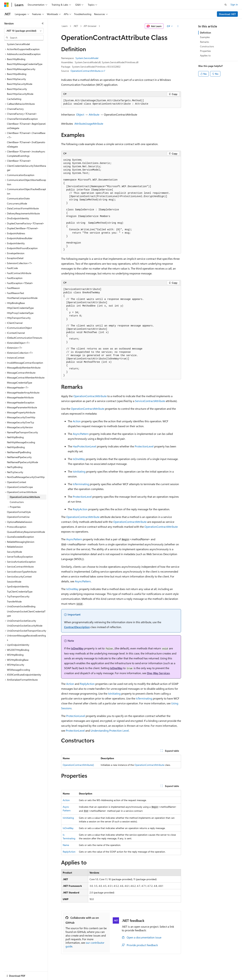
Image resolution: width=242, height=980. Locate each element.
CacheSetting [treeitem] (14, 99)
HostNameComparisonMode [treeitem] (22, 298)
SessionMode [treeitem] (14, 582)
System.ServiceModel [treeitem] (18, 44)
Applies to (205, 55)
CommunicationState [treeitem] (18, 198)
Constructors (207, 46)
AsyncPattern (81, 434)
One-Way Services (158, 673)
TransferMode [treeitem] (14, 601)
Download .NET (227, 14)
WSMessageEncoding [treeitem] (18, 670)
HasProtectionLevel (84, 446)
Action (77, 421)
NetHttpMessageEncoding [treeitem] (21, 442)
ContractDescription (77, 627)
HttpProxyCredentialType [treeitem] (20, 313)
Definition (205, 33)
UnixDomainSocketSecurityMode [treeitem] (25, 626)
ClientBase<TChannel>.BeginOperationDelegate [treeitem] (26, 126)
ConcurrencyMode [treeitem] (17, 203)
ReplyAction (80, 509)
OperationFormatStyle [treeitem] (19, 512)
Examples (205, 37)
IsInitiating (79, 471)
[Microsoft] (6, 5)
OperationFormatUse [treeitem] (18, 517)
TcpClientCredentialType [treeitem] (20, 592)
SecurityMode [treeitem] (14, 552)
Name (66, 845)
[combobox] (24, 31)
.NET (76, 26)
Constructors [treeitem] (17, 502)
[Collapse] (43, 23)
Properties (205, 51)
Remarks (205, 42)
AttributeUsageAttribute (89, 124)
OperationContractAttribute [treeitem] (25, 497)
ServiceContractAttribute (150, 401)
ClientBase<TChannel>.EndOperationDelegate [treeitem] (26, 144)
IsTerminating (81, 484)
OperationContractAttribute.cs (87, 71)
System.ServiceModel (87, 58)
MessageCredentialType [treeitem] (20, 383)
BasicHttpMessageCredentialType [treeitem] (25, 64)
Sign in (234, 4)
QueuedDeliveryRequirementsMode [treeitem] (26, 532)
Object (80, 114)
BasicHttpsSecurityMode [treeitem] (20, 94)
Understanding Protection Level (110, 730)
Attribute (94, 114)
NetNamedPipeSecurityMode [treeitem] (22, 462)
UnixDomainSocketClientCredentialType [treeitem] (26, 614)
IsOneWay (79, 459)
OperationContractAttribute (90, 396)
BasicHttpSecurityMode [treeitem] (20, 84)
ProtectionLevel (144, 446)
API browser (90, 26)
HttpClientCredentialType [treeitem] (20, 308)
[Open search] (226, 5)
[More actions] (178, 26)
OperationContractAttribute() (78, 765)
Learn (65, 26)
